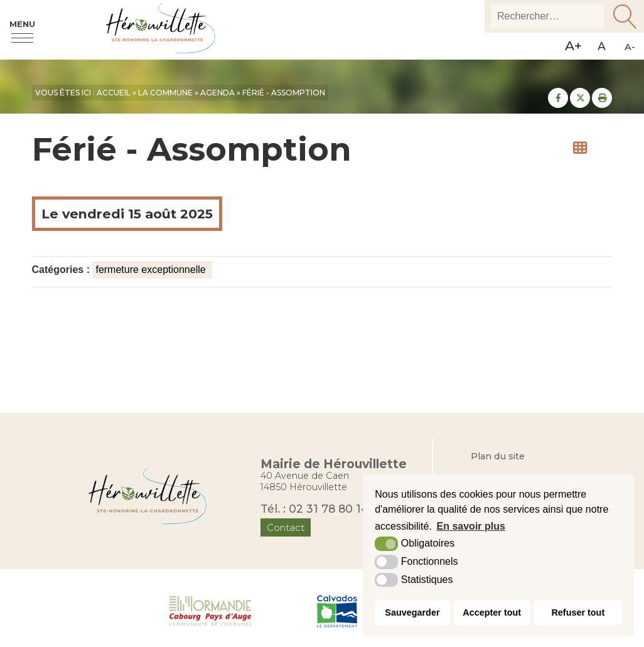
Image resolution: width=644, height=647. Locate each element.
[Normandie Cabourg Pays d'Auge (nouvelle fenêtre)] (211, 610)
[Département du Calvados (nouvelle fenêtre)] (337, 610)
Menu (22, 24)
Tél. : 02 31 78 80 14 (315, 509)
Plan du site (498, 456)
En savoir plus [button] (471, 526)
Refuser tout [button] (578, 612)
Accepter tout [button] (492, 612)
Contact (286, 527)
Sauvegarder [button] (412, 612)
